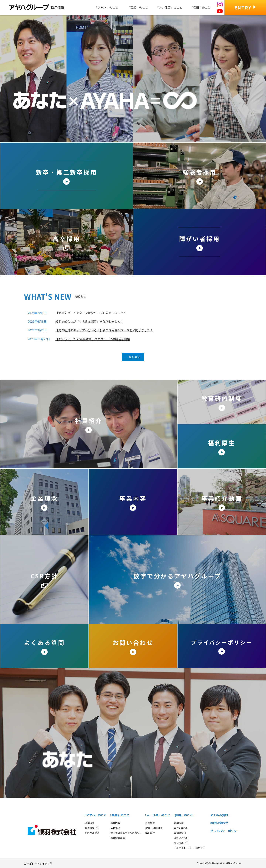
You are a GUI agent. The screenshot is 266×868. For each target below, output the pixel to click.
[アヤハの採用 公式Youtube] (220, 11)
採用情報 (37, 7)
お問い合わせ (219, 823)
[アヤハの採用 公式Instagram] (220, 5)
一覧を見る (133, 357)
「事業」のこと (119, 815)
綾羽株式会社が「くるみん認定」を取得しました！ (89, 321)
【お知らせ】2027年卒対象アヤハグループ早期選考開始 (93, 339)
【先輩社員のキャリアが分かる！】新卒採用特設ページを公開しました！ (104, 330)
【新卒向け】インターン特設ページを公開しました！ (91, 313)
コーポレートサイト (36, 864)
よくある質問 (219, 815)
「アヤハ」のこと (95, 815)
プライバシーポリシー (225, 831)
